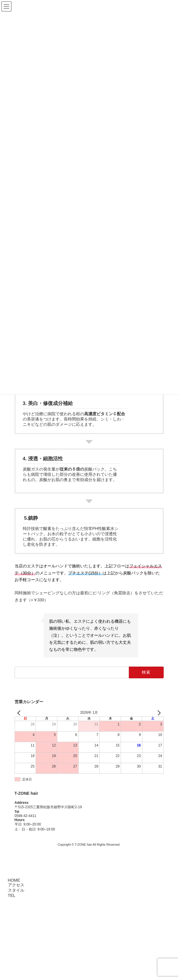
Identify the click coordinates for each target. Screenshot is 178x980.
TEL (11, 895)
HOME (13, 880)
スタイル (15, 890)
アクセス (15, 885)
